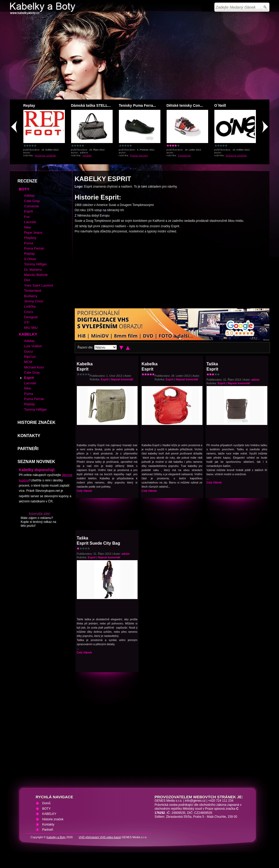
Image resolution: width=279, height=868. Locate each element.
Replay (29, 105)
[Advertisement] (140, 56)
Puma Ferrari (139, 155)
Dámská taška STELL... (91, 105)
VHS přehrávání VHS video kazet (100, 837)
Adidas (87, 155)
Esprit (105, 379)
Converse (184, 155)
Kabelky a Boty (56, 837)
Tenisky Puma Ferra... (138, 105)
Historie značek (45, 155)
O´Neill (220, 105)
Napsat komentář (122, 379)
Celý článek (84, 491)
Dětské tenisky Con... (185, 105)
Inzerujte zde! (40, 513)
